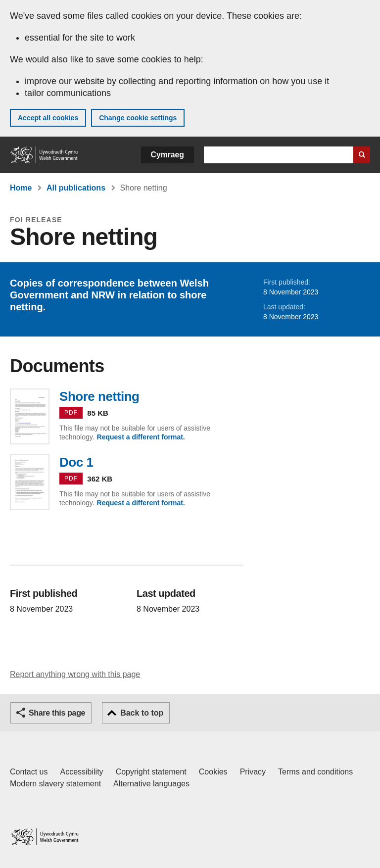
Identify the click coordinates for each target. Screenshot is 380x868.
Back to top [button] (142, 713)
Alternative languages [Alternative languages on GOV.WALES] (151, 784)
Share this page (57, 713)
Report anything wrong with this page (75, 674)
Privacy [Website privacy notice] (253, 772)
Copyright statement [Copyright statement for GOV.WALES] (151, 772)
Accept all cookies (48, 118)
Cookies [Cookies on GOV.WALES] (213, 772)
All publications (76, 188)
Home (21, 188)
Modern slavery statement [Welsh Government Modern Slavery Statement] (55, 784)
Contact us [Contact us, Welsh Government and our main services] (29, 772)
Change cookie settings (138, 118)
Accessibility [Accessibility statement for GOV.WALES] (81, 772)
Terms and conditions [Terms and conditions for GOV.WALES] (315, 772)
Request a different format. (141, 437)
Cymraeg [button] (167, 155)
